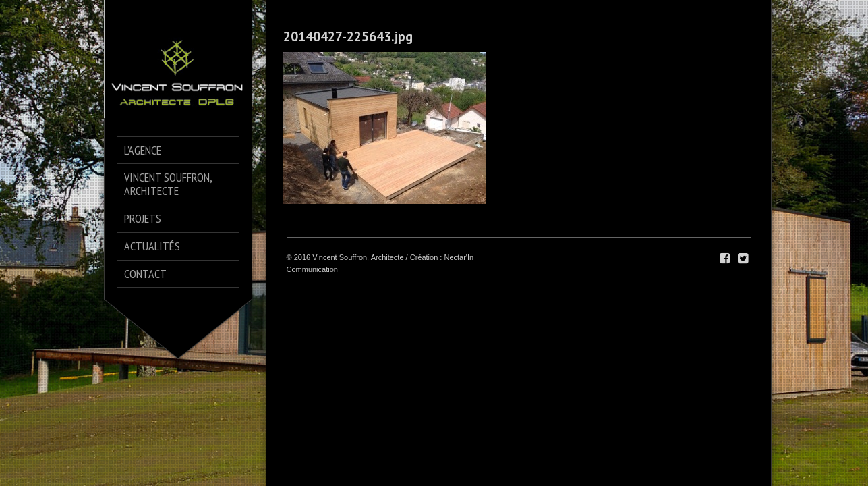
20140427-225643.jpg (348, 36)
